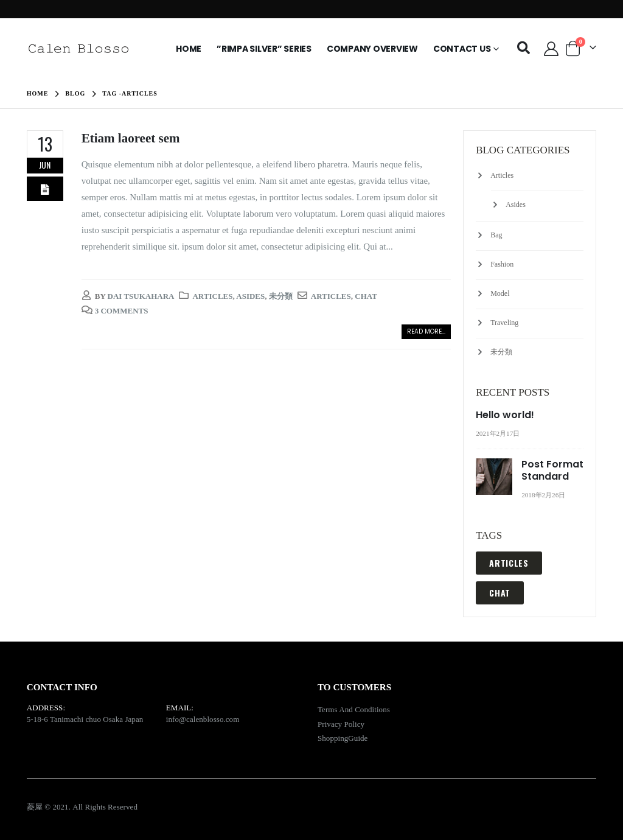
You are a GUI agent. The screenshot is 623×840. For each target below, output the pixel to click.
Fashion (502, 264)
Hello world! (505, 415)
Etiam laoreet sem (131, 138)
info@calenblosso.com (203, 719)
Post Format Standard (552, 470)
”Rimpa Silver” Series (264, 49)
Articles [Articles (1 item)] (509, 563)
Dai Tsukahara (141, 296)
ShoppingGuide (343, 738)
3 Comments (122, 311)
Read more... (426, 331)
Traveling (504, 323)
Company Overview (372, 49)
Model (500, 293)
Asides (250, 296)
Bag (496, 235)
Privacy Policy (341, 724)
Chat (366, 296)
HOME (189, 49)
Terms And (336, 709)
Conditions (372, 709)
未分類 (281, 296)
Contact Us (462, 49)
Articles (212, 296)
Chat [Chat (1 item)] (500, 593)
